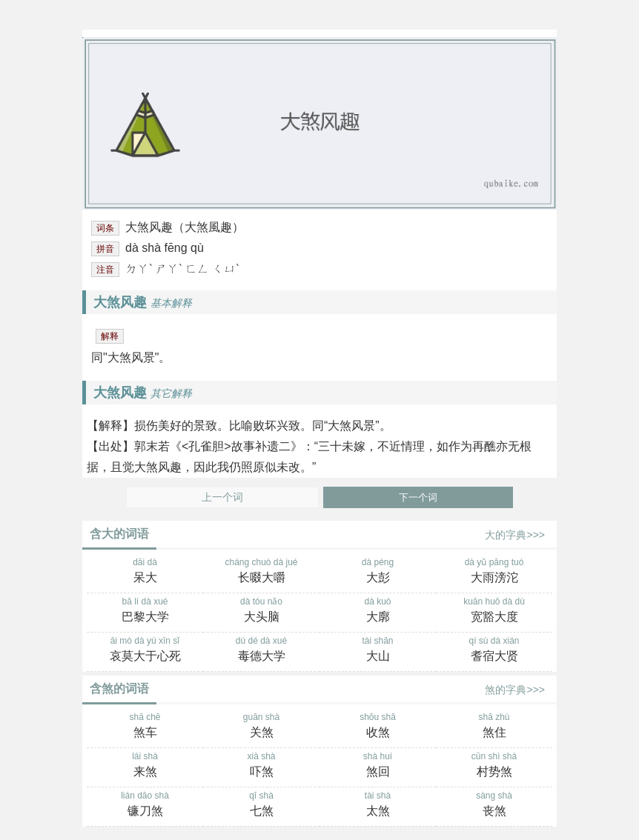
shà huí (378, 766)
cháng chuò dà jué (261, 572)
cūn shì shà (494, 766)
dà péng (378, 572)
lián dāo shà (145, 805)
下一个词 (418, 497)
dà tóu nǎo (261, 611)
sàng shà (494, 805)
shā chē (145, 727)
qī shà (261, 805)
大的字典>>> (515, 535)
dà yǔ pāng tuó (494, 572)
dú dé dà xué (261, 650)
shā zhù (494, 727)
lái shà (145, 766)
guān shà (261, 727)
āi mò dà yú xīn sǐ (145, 650)
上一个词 (222, 497)
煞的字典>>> (515, 690)
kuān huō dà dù (494, 611)
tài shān (378, 650)
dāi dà (145, 572)
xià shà (261, 766)
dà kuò (378, 611)
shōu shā (378, 727)
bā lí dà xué (145, 611)
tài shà (378, 805)
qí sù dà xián (494, 650)
